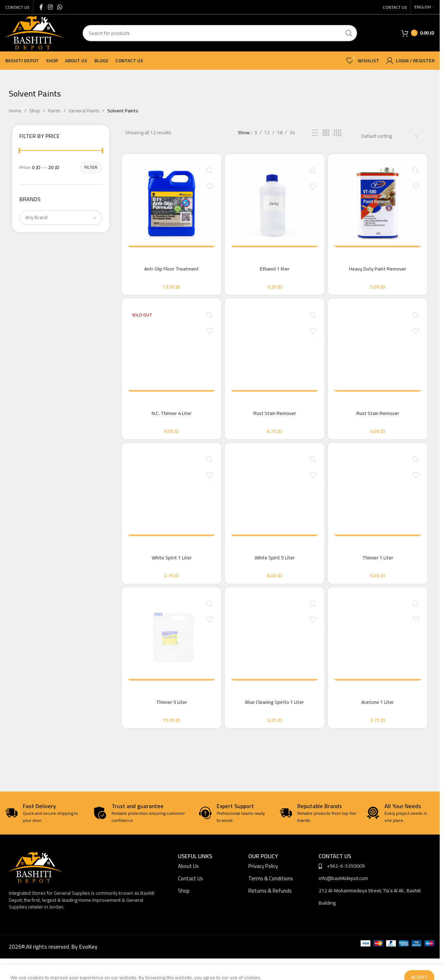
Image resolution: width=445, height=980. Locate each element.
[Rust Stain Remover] (275, 355)
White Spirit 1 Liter (169, 572)
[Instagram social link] (50, 7)
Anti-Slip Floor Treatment (169, 269)
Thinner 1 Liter (380, 572)
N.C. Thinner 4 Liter (169, 420)
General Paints (84, 111)
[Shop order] (390, 136)
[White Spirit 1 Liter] (169, 506)
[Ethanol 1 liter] (275, 203)
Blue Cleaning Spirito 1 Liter (275, 723)
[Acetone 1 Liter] (380, 658)
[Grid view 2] (326, 133)
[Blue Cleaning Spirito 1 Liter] (275, 658)
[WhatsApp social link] (60, 7)
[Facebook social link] (41, 7)
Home (15, 111)
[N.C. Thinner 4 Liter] (169, 355)
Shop (35, 111)
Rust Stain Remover (275, 420)
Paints (54, 111)
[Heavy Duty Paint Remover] (380, 203)
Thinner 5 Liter (169, 723)
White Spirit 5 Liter (275, 572)
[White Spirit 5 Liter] (275, 506)
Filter (91, 167)
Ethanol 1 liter (275, 269)
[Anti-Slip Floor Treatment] (169, 203)
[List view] (315, 133)
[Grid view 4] (338, 133)
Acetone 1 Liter (380, 723)
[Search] (220, 33)
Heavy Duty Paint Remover (380, 269)
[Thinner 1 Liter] (380, 506)
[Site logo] (34, 32)
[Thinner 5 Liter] (169, 658)
